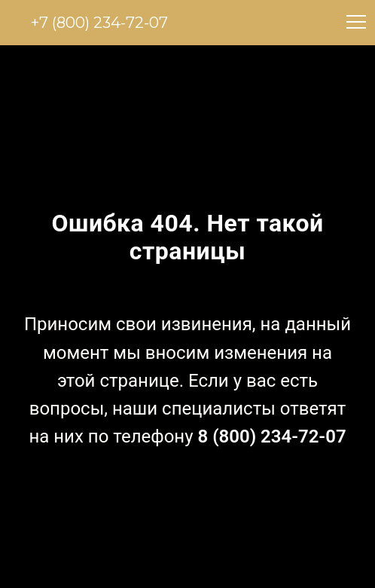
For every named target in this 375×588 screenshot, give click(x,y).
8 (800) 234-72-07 (271, 436)
